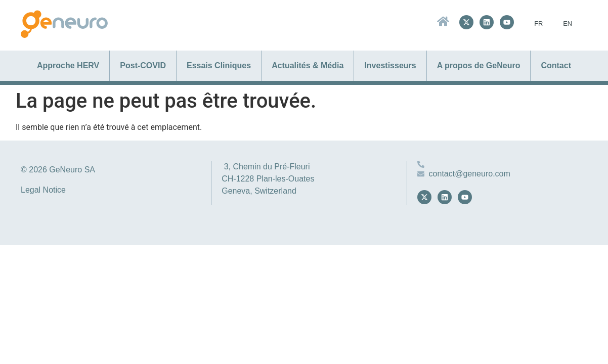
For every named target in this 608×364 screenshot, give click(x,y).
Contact (556, 65)
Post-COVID (143, 65)
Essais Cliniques (219, 65)
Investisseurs (390, 65)
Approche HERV (68, 65)
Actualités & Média (308, 65)
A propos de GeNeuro (479, 65)
